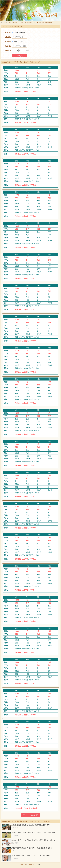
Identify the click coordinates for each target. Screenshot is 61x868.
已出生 (15, 32)
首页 (10, 23)
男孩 (14, 41)
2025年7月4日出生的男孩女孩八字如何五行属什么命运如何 (32, 23)
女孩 (21, 41)
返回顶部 (31, 865)
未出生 (22, 32)
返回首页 (23, 865)
